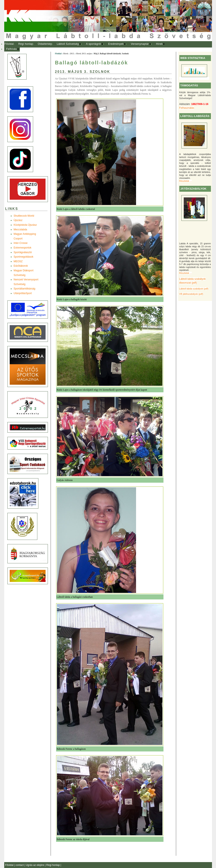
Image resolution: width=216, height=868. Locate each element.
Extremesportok (23, 248)
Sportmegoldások (24, 257)
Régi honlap (26, 44)
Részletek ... (186, 181)
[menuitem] (9, 44)
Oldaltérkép (45, 44)
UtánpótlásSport (23, 293)
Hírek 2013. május (84, 54)
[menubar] (89, 47)
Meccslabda (20, 230)
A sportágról (94, 44)
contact (20, 865)
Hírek (159, 44)
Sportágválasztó (23, 252)
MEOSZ (18, 261)
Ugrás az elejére (35, 865)
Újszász (18, 220)
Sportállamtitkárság (25, 289)
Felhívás (12, 49)
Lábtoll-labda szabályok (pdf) (194, 289)
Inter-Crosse (21, 243)
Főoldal (9, 44)
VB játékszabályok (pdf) (191, 294)
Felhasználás (187, 108)
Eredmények (116, 44)
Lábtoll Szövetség (68, 44)
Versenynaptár (140, 44)
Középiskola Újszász (25, 225)
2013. (72, 54)
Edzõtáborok (21, 266)
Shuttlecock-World (24, 216)
